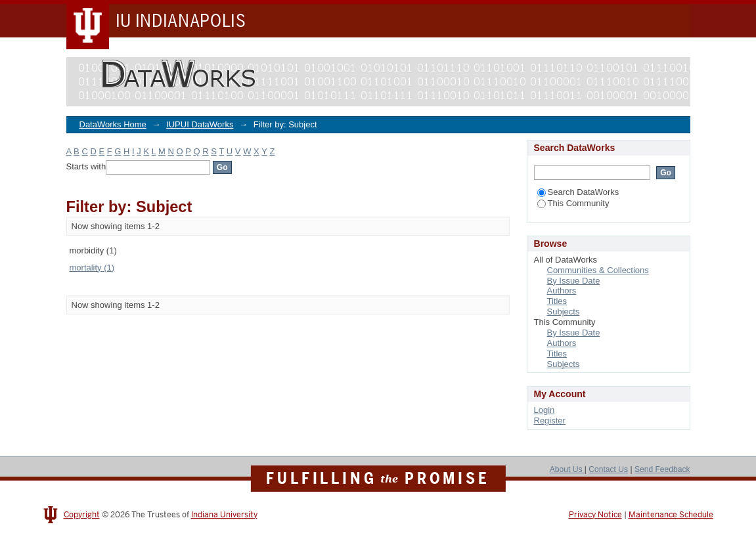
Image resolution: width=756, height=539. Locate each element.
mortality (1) (92, 268)
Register (550, 420)
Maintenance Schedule (671, 515)
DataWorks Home (113, 124)
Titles (557, 301)
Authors (562, 291)
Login (545, 410)
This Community (573, 203)
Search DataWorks (578, 192)
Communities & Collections (598, 270)
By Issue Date (574, 281)
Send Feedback (662, 469)
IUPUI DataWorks (200, 124)
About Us (567, 469)
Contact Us (608, 469)
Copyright (82, 515)
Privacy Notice (595, 515)
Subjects (564, 312)
